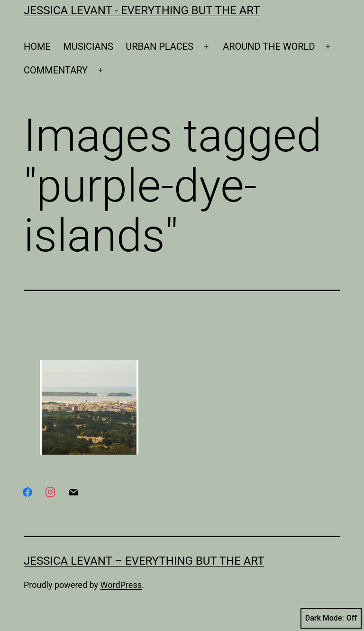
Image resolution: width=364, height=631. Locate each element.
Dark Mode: (331, 618)
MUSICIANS (88, 46)
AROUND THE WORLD (269, 46)
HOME (37, 46)
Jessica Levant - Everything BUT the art (142, 10)
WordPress (121, 585)
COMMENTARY (56, 70)
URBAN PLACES (159, 46)
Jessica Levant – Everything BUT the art (144, 561)
